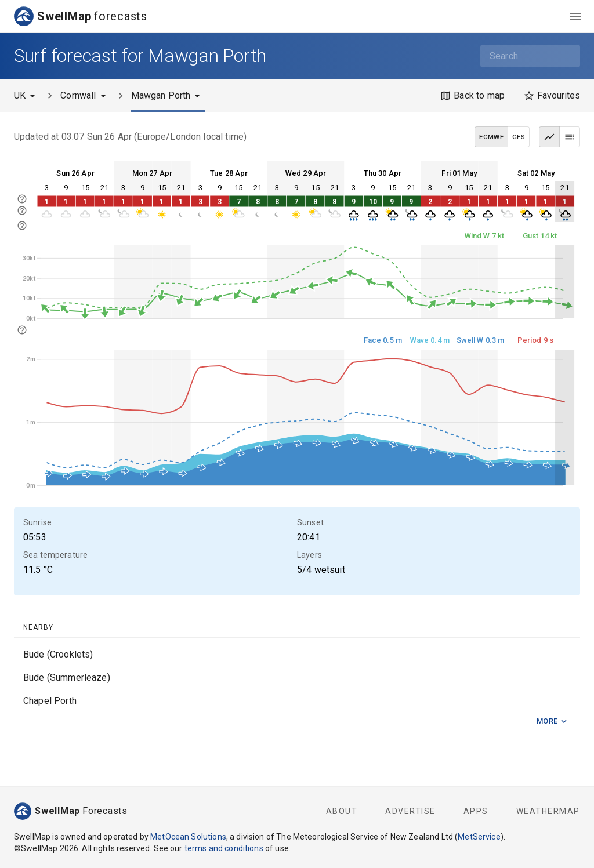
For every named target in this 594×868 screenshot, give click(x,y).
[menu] (575, 16)
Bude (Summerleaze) (67, 678)
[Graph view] (549, 137)
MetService (479, 837)
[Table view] (570, 137)
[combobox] (530, 56)
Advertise (410, 811)
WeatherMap (548, 811)
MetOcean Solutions (188, 837)
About (342, 811)
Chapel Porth (50, 701)
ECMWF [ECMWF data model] (491, 137)
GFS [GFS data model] (519, 137)
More (552, 722)
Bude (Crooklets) (58, 654)
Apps (476, 811)
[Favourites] (552, 96)
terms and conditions (224, 848)
